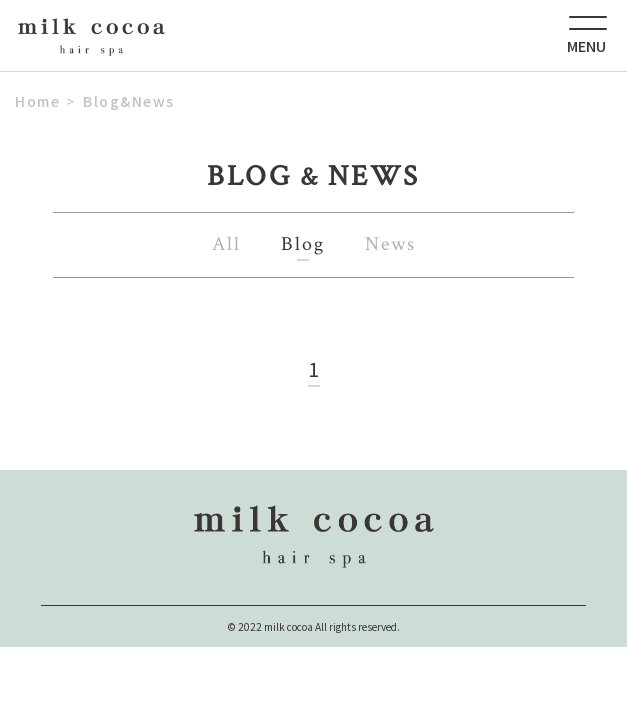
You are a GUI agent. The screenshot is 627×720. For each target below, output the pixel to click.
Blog (303, 244)
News (390, 244)
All (226, 244)
